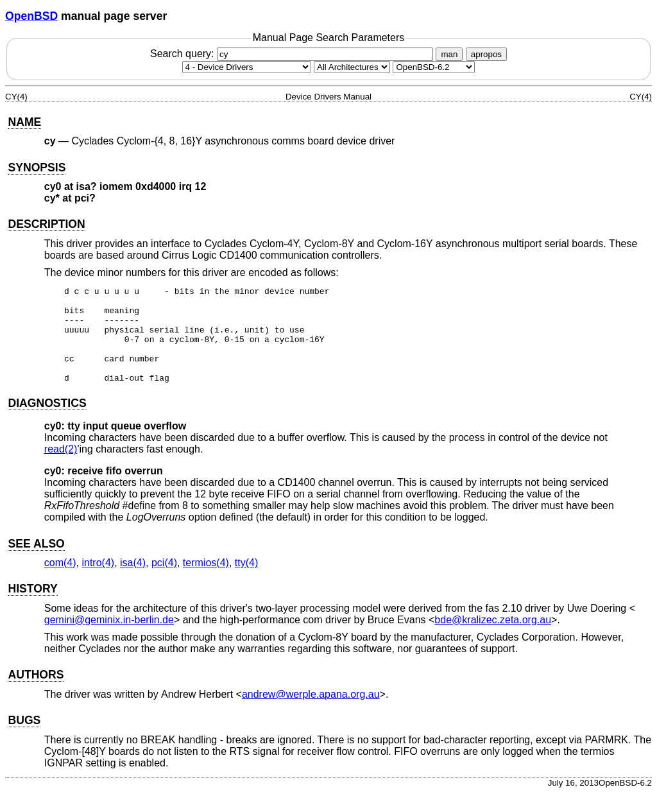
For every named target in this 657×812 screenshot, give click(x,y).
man (449, 54)
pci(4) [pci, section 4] (164, 582)
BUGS (24, 739)
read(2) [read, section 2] (61, 468)
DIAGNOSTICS (47, 422)
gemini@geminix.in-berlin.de (109, 639)
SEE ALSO (36, 563)
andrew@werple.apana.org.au (311, 713)
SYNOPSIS (37, 168)
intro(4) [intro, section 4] (98, 582)
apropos (486, 54)
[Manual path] (434, 67)
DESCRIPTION (46, 224)
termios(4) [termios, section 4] (206, 582)
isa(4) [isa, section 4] (133, 582)
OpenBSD (31, 16)
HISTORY (32, 608)
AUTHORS (36, 694)
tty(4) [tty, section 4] (246, 582)
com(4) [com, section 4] (60, 582)
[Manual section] (247, 67)
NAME (24, 122)
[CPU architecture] (352, 67)
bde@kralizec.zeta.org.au (493, 639)
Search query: (293, 54)
